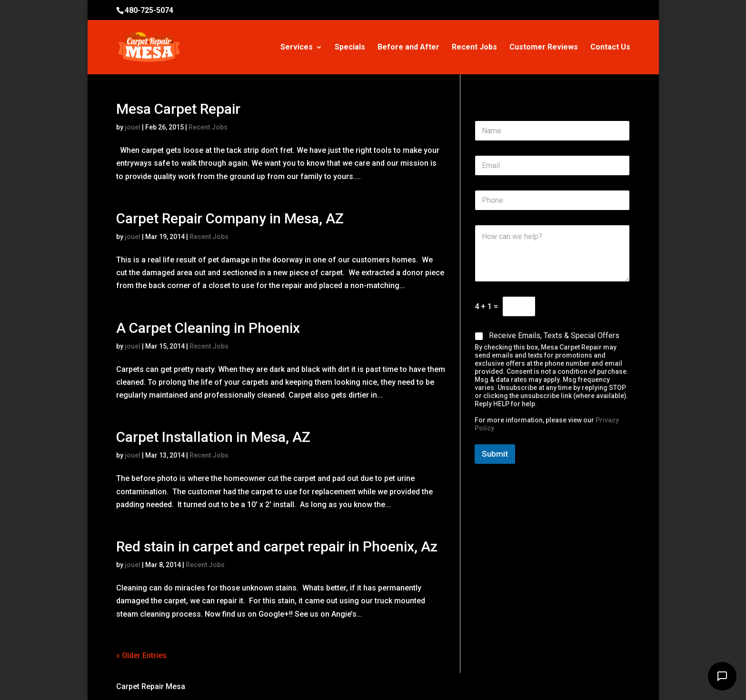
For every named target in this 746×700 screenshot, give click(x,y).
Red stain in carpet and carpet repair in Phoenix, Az (277, 546)
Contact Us (610, 48)
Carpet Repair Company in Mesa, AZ (230, 218)
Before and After (408, 48)
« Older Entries (141, 655)
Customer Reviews (544, 48)
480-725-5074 (149, 10)
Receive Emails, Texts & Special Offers (554, 335)
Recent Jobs (474, 48)
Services (297, 48)
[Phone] (552, 200)
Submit (495, 454)
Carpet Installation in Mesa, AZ (213, 437)
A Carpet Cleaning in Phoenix (208, 328)
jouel (133, 127)
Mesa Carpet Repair (178, 109)
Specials (350, 48)
